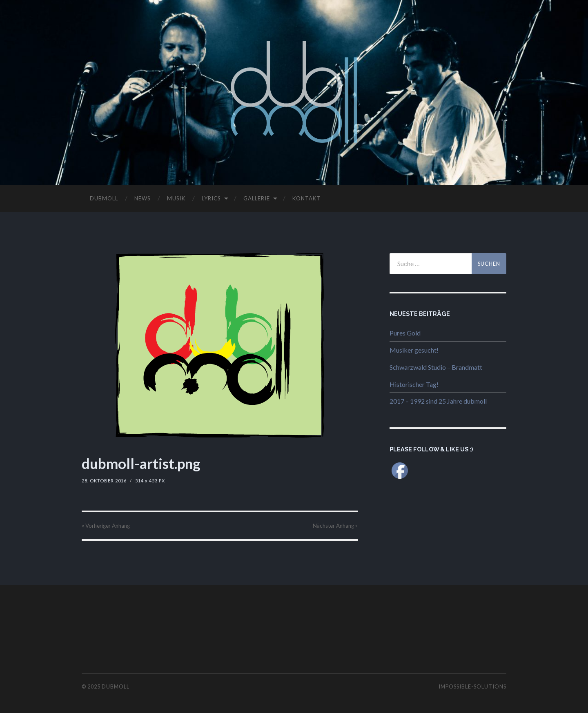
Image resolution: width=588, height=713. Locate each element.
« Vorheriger (106, 526)
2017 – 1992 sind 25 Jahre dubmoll (438, 401)
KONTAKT (306, 198)
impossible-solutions (472, 686)
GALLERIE (257, 198)
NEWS (143, 198)
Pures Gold (405, 333)
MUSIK (176, 198)
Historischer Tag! (414, 384)
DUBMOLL (104, 198)
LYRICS (211, 198)
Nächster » (335, 526)
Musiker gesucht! (414, 350)
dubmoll (116, 686)
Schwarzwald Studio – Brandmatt (436, 367)
